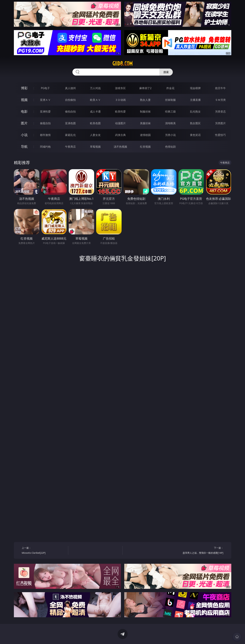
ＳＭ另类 (220, 100)
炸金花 (170, 88)
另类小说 (170, 135)
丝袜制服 (170, 100)
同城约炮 (45, 147)
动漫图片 (120, 123)
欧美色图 (95, 123)
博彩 (24, 88)
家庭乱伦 (70, 135)
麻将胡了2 (145, 88)
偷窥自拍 (45, 123)
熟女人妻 (145, 100)
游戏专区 (120, 88)
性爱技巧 (220, 135)
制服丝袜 (145, 112)
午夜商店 (70, 147)
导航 (24, 147)
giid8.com (122, 64)
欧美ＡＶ (95, 100)
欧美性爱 (120, 112)
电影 (24, 111)
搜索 (166, 72)
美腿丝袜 (145, 123)
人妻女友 (95, 135)
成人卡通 (95, 112)
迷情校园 (145, 135)
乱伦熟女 (195, 112)
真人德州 (70, 88)
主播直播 (195, 100)
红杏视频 (145, 147)
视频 (24, 100)
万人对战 (95, 88)
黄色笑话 (195, 135)
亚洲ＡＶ (45, 100)
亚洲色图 (70, 123)
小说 (24, 135)
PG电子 (45, 88)
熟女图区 (195, 123)
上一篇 (44, 551)
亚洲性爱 (45, 112)
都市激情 (45, 135)
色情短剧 (170, 147)
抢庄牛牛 (220, 88)
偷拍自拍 (70, 112)
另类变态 (220, 112)
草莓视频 (95, 147)
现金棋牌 (195, 88)
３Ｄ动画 (120, 100)
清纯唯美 (170, 123)
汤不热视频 (120, 147)
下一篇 (201, 551)
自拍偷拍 (70, 100)
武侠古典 (120, 135)
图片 (24, 123)
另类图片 (220, 123)
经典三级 (170, 112)
